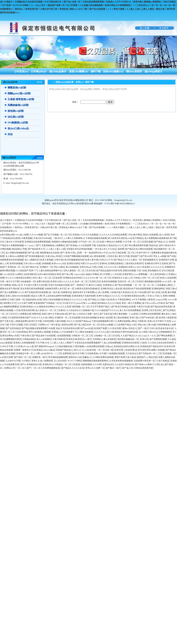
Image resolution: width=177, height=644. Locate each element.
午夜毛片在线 (143, 307)
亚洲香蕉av (108, 285)
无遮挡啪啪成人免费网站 (53, 245)
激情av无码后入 (129, 328)
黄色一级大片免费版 (131, 303)
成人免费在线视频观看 (16, 253)
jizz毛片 (113, 253)
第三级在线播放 (121, 318)
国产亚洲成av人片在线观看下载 (81, 245)
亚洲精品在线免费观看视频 (37, 242)
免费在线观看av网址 (127, 321)
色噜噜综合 (66, 292)
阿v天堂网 (105, 274)
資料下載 (96, 72)
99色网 (52, 328)
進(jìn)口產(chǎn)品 (18, 128)
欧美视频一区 (169, 353)
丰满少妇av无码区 (54, 256)
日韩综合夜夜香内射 (143, 368)
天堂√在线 (142, 271)
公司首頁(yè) (21, 72)
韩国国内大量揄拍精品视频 (64, 242)
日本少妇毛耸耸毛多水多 (161, 328)
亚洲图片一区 (46, 267)
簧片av (77, 350)
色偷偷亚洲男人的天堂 (55, 289)
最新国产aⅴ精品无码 (147, 357)
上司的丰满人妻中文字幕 (118, 256)
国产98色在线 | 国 (149, 318)
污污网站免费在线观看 (103, 357)
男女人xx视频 (160, 256)
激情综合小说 (75, 357)
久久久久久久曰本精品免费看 (113, 235)
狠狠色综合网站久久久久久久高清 (55, 307)
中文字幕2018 (42, 343)
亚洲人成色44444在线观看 (18, 296)
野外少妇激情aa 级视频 (40, 332)
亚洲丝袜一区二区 (16, 267)
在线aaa (109, 346)
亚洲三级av (135, 318)
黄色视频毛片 (154, 271)
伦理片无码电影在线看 (59, 285)
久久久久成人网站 (45, 318)
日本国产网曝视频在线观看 (76, 256)
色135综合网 (140, 292)
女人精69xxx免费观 (14, 256)
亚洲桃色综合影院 (130, 343)
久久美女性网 (114, 328)
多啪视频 (46, 263)
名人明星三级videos (148, 332)
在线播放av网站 (165, 285)
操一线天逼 (54, 292)
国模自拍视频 (129, 271)
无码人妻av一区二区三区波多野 (47, 278)
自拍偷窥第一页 (28, 282)
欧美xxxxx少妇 (59, 263)
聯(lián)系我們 (134, 72)
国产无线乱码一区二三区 (150, 353)
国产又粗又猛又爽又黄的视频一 (114, 314)
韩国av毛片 (17, 285)
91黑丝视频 (78, 346)
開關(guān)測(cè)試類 (19, 93)
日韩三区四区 (30, 325)
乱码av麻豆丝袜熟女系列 (49, 274)
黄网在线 (36, 314)
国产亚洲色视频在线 (34, 256)
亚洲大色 (144, 339)
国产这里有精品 (13, 328)
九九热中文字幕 (13, 361)
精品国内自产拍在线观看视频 (137, 289)
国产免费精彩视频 (158, 339)
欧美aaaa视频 (107, 325)
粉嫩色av (87, 357)
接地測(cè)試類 (16, 111)
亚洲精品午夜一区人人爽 (28, 353)
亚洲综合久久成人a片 (122, 278)
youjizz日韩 (161, 300)
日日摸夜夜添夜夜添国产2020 (21, 318)
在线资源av (102, 245)
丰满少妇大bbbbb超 (42, 238)
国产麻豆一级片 (113, 368)
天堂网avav (43, 325)
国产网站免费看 (164, 336)
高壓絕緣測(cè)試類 (18, 105)
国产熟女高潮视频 (123, 285)
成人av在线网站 (44, 339)
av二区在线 (116, 274)
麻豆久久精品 (95, 285)
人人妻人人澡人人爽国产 (61, 343)
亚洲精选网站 (158, 289)
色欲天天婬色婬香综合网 (68, 328)
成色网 (121, 249)
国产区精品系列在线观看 (36, 292)
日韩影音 (142, 321)
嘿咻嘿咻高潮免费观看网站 (95, 361)
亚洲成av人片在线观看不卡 (64, 332)
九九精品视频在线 (63, 346)
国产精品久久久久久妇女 (73, 368)
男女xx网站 (59, 267)
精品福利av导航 (19, 249)
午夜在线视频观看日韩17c (104, 321)
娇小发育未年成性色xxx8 (120, 238)
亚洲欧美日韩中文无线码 (156, 263)
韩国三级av (171, 289)
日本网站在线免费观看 (150, 314)
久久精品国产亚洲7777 (27, 271)
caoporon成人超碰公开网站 (86, 274)
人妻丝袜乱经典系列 (134, 263)
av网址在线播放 (85, 332)
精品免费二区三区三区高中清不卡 (134, 253)
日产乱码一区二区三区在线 (91, 242)
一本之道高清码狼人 (158, 274)
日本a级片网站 (135, 235)
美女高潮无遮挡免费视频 (32, 289)
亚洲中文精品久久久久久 (108, 296)
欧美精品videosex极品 (44, 350)
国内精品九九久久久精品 (109, 303)
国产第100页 (146, 256)
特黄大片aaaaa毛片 (89, 263)
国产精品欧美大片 (36, 249)
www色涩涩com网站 (13, 274)
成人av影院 (164, 235)
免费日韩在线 (43, 282)
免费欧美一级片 (40, 357)
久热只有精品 (163, 361)
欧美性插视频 (16, 263)
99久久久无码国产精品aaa (79, 321)
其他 (10, 134)
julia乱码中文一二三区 (51, 353)
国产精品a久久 (161, 242)
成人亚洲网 (103, 292)
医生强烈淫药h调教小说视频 (151, 350)
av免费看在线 (24, 314)
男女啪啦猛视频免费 (58, 357)
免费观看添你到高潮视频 (12, 260)
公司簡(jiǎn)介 (39, 72)
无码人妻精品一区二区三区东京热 (79, 271)
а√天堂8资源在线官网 (24, 310)
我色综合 (153, 245)
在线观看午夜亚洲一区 (144, 361)
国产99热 (171, 256)
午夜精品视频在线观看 (96, 238)
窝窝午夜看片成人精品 (125, 357)
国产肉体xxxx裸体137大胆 (147, 364)
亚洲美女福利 (73, 263)
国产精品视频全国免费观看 (34, 328)
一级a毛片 (57, 238)
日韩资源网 (48, 321)
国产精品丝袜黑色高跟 (161, 307)
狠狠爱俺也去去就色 (49, 253)
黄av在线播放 (72, 267)
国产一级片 (143, 328)
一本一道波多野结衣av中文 (95, 253)
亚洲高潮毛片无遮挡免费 (83, 296)
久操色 (143, 343)
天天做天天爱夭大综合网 (35, 285)
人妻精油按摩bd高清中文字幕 (28, 321)
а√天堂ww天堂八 (153, 296)
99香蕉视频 (27, 238)
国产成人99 (127, 368)
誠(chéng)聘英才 (154, 72)
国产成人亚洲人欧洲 (157, 292)
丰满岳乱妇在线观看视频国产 (88, 343)
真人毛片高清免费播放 (130, 310)
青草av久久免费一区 (95, 368)
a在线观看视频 (63, 336)
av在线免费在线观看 (94, 346)
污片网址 (26, 361)
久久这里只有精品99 (124, 364)
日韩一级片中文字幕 (10, 282)
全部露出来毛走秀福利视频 (79, 249)
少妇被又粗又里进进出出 (122, 292)
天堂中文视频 (16, 325)
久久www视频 (36, 235)
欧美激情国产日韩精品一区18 (47, 303)
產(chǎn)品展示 (58, 72)
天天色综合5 (131, 353)
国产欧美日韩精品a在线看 (123, 307)
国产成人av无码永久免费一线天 (83, 314)
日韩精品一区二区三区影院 (67, 364)
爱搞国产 (135, 256)
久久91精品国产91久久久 (107, 310)
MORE (40, 82)
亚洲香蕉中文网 (166, 260)
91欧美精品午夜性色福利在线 (124, 332)
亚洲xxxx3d (134, 267)
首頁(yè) (79, 82)
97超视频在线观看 (116, 353)
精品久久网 (36, 296)
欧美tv (113, 300)
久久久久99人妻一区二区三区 (97, 278)
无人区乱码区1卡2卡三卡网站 (68, 361)
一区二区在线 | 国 (105, 350)
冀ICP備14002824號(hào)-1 (123, 204)
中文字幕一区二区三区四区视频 (138, 242)
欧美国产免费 (100, 328)
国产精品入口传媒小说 (98, 300)
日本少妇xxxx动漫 (32, 263)
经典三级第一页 (17, 300)
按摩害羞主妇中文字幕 (73, 353)
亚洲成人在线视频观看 (24, 343)
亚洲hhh (103, 263)
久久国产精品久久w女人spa (133, 336)
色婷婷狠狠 (86, 364)
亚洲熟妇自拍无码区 (73, 278)
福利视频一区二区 (80, 307)
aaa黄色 (134, 314)
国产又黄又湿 (6, 321)
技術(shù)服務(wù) (113, 72)
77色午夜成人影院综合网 (61, 325)
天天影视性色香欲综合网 (133, 296)
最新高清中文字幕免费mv (85, 292)
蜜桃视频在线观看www (155, 282)
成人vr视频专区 (32, 260)
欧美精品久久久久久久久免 (74, 300)
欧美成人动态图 (105, 318)
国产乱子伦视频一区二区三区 (58, 235)
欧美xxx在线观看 (168, 278)
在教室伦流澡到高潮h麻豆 (87, 289)
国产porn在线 (87, 328)
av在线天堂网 (6, 357)
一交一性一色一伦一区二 (144, 285)
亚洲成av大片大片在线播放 (85, 235)
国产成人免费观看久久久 (12, 292)
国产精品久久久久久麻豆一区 (128, 260)
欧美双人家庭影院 (167, 318)
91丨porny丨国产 (32, 245)
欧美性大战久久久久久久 (62, 282)
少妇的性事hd (130, 350)
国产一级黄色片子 (79, 285)
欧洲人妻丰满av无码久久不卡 (99, 260)
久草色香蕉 (18, 242)
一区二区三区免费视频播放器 (46, 368)
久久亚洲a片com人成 (24, 346)
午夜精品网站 (124, 300)
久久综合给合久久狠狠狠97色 (80, 310)
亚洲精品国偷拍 (115, 263)
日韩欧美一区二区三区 (82, 336)
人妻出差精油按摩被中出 (50, 271)
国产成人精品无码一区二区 (87, 325)
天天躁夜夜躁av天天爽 (96, 353)
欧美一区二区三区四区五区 (88, 282)
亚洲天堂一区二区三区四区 (130, 282)
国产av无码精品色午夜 (31, 364)
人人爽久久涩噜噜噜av (74, 238)
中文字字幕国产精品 (100, 307)
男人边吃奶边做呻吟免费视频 (57, 296)
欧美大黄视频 (47, 260)
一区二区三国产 (23, 368)
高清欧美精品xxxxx (29, 307)
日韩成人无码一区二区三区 (146, 278)
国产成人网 (33, 253)
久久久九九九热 (101, 332)
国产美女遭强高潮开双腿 (136, 245)
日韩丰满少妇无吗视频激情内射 (69, 260)
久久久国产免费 (25, 303)
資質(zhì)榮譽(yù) (79, 72)
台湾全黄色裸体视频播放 (121, 361)
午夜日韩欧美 (59, 339)
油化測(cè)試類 (16, 117)
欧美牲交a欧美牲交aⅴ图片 (79, 339)
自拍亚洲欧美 (30, 274)
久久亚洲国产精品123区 (125, 325)
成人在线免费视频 (112, 343)
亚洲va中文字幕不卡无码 (159, 321)
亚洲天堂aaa (85, 267)
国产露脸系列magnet (44, 346)
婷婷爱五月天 (10, 303)
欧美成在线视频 (89, 318)
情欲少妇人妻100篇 (147, 325)
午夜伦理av (25, 336)
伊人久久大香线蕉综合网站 (18, 278)
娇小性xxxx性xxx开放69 (153, 303)
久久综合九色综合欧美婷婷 (160, 343)
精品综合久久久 (116, 245)
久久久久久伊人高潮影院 (115, 267)
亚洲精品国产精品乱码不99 (153, 346)
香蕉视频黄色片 (150, 260)
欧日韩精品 (138, 238)
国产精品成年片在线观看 (44, 336)
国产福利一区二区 (22, 357)
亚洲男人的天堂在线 (152, 310)
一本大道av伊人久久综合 (105, 249)
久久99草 (97, 364)
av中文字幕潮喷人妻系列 (143, 300)
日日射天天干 (69, 303)
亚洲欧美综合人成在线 (111, 289)
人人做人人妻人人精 (56, 249)
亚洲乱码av (48, 364)
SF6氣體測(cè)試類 (18, 123)
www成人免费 (22, 235)
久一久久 (152, 336)
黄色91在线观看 (150, 235)
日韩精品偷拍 (29, 339)
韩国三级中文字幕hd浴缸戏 (55, 314)
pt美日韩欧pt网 (7, 235)
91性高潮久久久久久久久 (152, 267)
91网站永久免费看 (113, 242)
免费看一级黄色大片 (23, 350)
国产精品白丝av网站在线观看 (139, 249)
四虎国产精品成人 (64, 350)
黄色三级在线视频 (52, 300)
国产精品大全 (32, 267)
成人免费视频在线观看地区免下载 (160, 238)
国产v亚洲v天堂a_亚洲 (71, 253)
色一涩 (71, 289)
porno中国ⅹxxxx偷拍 (86, 303)
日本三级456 (6, 242)
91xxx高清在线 (88, 350)
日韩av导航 (97, 267)
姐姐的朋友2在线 (34, 300)
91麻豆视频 (60, 321)
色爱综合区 (108, 364)
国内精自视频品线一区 (128, 339)
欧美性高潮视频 (109, 282)
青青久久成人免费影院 (42, 361)
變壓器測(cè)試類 (17, 88)
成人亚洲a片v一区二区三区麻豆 (50, 310)
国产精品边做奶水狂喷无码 (109, 271)
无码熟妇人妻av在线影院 (104, 339)
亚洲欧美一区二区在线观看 (67, 318)
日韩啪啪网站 (165, 332)
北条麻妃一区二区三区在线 (107, 336)
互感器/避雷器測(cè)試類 (21, 99)
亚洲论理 (118, 350)
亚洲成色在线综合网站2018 (126, 346)
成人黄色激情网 (97, 256)
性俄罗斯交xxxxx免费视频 (135, 274)
